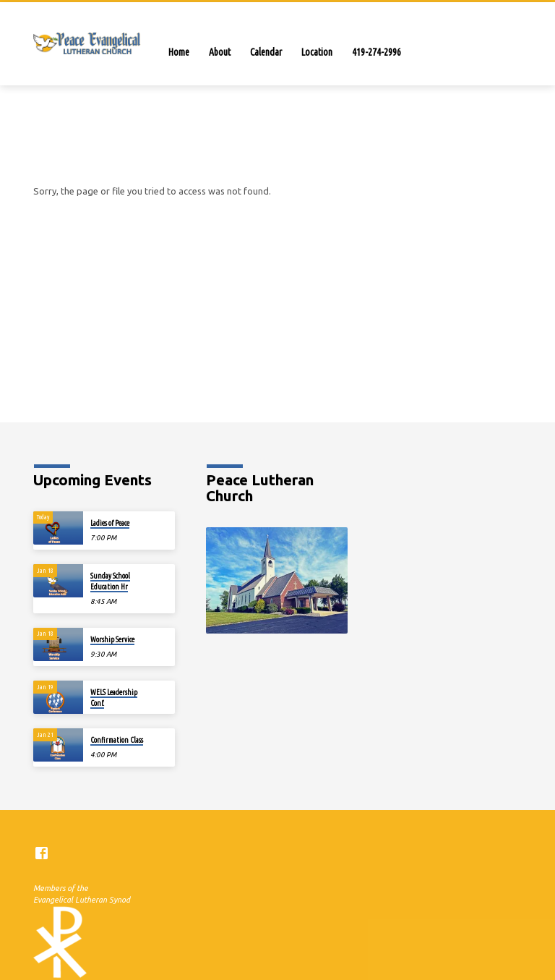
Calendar (266, 52)
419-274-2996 (377, 52)
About (220, 52)
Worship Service (112, 639)
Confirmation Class (117, 740)
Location (317, 52)
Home (179, 52)
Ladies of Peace (110, 523)
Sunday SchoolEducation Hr (110, 581)
